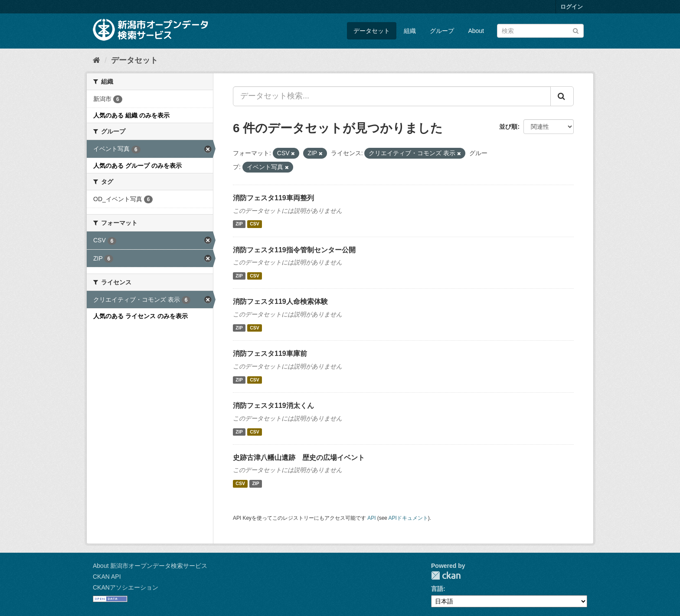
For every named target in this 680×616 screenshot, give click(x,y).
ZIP (239, 224)
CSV (255, 224)
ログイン (572, 7)
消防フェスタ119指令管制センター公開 (294, 250)
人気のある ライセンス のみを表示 (141, 316)
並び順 (508, 127)
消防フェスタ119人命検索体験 (280, 301)
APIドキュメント (408, 518)
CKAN (446, 575)
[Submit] (576, 30)
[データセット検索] (540, 31)
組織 (410, 31)
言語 (437, 589)
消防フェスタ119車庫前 (270, 354)
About (476, 31)
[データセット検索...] (392, 96)
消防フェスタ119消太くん (273, 406)
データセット (372, 31)
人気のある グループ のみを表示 (137, 166)
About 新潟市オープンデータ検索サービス (150, 566)
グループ (442, 31)
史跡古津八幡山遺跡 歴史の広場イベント (299, 458)
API (371, 518)
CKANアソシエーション (126, 587)
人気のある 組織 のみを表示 (131, 115)
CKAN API (107, 577)
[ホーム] (96, 60)
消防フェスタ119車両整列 (273, 198)
